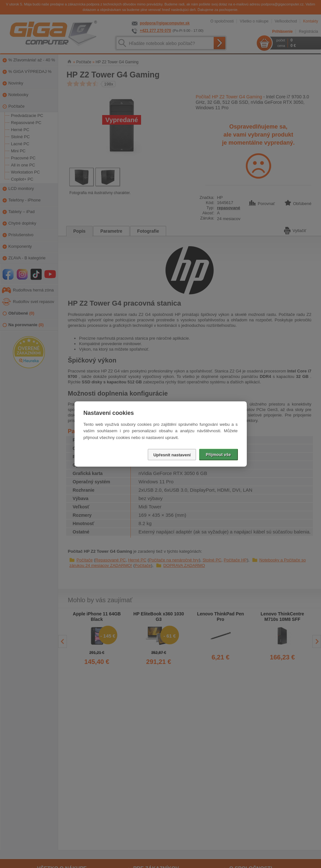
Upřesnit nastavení (172, 455)
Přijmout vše (218, 455)
